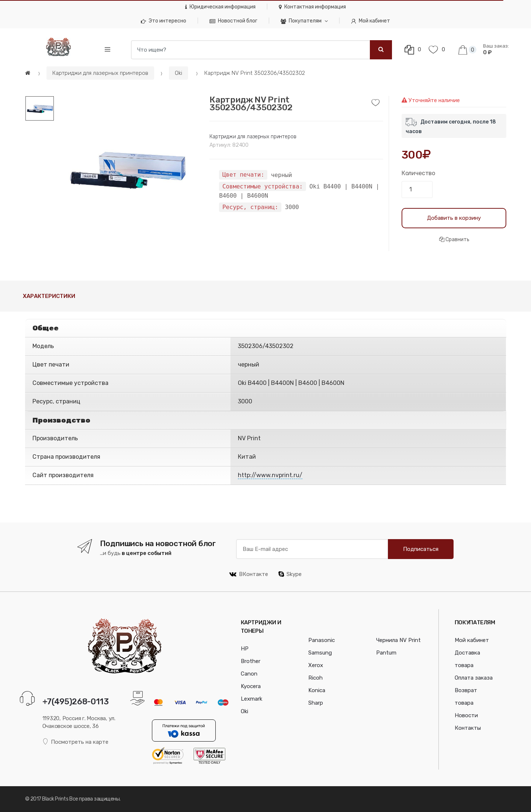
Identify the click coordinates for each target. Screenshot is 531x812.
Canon (249, 674)
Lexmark (251, 699)
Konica (317, 690)
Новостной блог (233, 21)
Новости (466, 715)
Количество (418, 173)
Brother (251, 661)
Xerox (316, 665)
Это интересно (164, 21)
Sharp (316, 703)
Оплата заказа (474, 678)
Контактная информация (312, 7)
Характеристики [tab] (49, 296)
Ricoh (315, 678)
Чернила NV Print (398, 640)
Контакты (468, 728)
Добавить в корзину (454, 218)
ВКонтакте (249, 574)
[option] (126, 168)
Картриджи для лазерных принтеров (100, 73)
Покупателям (301, 21)
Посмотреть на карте (76, 742)
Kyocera (251, 686)
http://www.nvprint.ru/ (270, 475)
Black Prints (55, 799)
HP (245, 649)
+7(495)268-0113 (76, 702)
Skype (290, 574)
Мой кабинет (371, 21)
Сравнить (454, 240)
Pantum (386, 653)
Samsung (320, 653)
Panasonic (322, 640)
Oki (178, 73)
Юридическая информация (220, 7)
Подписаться (421, 549)
